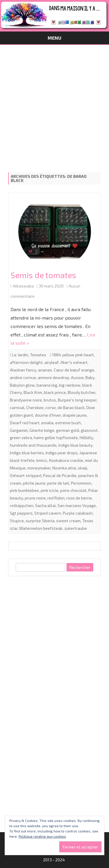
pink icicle (50, 490)
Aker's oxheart (74, 362)
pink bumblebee (24, 490)
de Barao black (71, 407)
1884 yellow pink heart (73, 355)
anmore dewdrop (53, 377)
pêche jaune (34, 483)
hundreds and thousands (33, 445)
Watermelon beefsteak (41, 528)
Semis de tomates (43, 275)
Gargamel (19, 430)
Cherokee (35, 407)
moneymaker (39, 468)
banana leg (47, 385)
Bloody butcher (82, 392)
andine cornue (23, 377)
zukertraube (76, 528)
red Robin (56, 498)
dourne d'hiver (48, 415)
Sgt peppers (21, 513)
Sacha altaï (45, 505)
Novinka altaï (64, 468)
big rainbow (70, 385)
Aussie (77, 377)
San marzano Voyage (77, 505)
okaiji (83, 468)
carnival (17, 407)
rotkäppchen (22, 505)
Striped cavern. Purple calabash (64, 513)
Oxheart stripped (26, 475)
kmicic (42, 460)
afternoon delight (26, 362)
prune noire (35, 498)
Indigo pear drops (62, 453)
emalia (47, 423)
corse (51, 407)
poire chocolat (73, 490)
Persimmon (81, 483)
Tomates (38, 355)
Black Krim (33, 392)
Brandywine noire (26, 400)
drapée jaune (75, 415)
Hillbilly (86, 437)
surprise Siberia (40, 521)
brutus (50, 400)
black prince (55, 392)
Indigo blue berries (27, 453)
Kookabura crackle (66, 460)
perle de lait (58, 483)
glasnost (89, 430)
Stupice (17, 521)
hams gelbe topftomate (56, 437)
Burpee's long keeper (77, 400)
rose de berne (79, 498)
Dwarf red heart (25, 423)
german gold (68, 430)
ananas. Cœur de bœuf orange (66, 370)
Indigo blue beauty (75, 445)
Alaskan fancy (23, 370)
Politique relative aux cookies (42, 836)
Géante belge (42, 430)
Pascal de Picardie (60, 475)
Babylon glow (22, 385)
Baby (90, 377)
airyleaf (52, 362)
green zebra (21, 437)
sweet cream (68, 521)
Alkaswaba (23, 286)
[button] (55, 232)
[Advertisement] (54, 107)
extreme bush (68, 423)
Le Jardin (20, 355)
